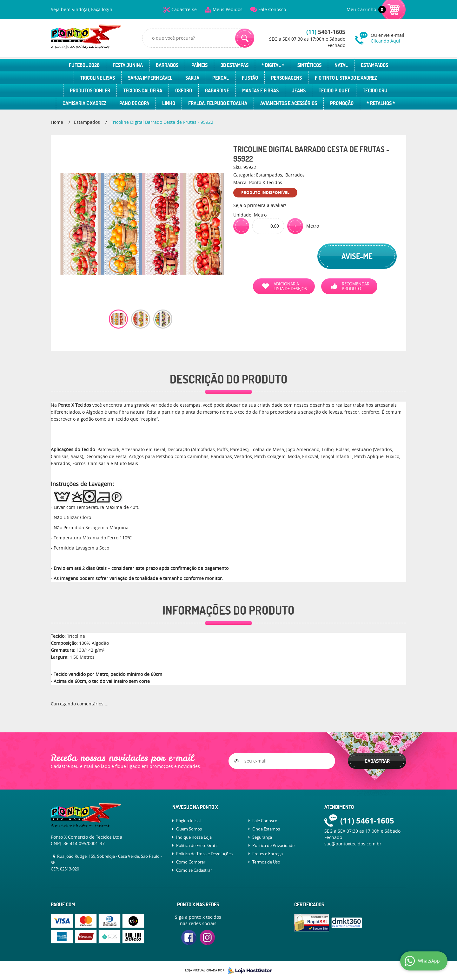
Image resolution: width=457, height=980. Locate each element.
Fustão (250, 78)
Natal (341, 65)
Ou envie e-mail (388, 38)
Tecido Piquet (334, 90)
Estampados (374, 65)
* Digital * (273, 65)
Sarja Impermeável (150, 78)
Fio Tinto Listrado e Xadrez (346, 78)
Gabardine (217, 90)
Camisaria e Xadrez (84, 103)
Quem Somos (189, 829)
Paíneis (199, 65)
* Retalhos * (381, 103)
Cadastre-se (184, 9)
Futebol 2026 (84, 65)
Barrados (167, 65)
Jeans (299, 90)
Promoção (342, 103)
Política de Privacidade (273, 845)
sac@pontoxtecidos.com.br (353, 844)
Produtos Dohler (90, 90)
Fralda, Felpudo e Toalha (218, 103)
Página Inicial (188, 821)
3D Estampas (235, 65)
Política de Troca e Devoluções (204, 854)
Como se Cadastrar (194, 870)
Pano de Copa (134, 103)
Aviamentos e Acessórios (289, 103)
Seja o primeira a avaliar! (260, 205)
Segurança (262, 837)
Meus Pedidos (228, 9)
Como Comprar (191, 862)
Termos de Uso (266, 862)
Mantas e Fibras (260, 90)
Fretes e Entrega (268, 854)
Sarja (192, 78)
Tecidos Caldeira (143, 90)
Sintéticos (309, 65)
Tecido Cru (375, 90)
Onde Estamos (266, 829)
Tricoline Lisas (98, 78)
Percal (221, 78)
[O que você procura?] (245, 38)
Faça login (102, 9)
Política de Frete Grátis (197, 845)
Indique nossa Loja (194, 837)
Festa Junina (128, 65)
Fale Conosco (272, 9)
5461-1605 (326, 32)
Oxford (184, 90)
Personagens (286, 78)
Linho (169, 103)
